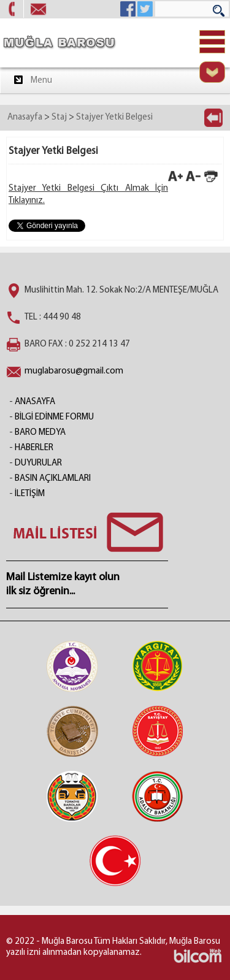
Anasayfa (25, 117)
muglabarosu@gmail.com (74, 371)
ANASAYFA (35, 402)
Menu (32, 80)
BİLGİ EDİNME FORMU (54, 417)
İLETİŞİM (30, 494)
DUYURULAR (38, 463)
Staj (59, 117)
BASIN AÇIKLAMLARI (53, 479)
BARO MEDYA (40, 433)
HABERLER (34, 448)
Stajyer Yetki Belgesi (114, 117)
